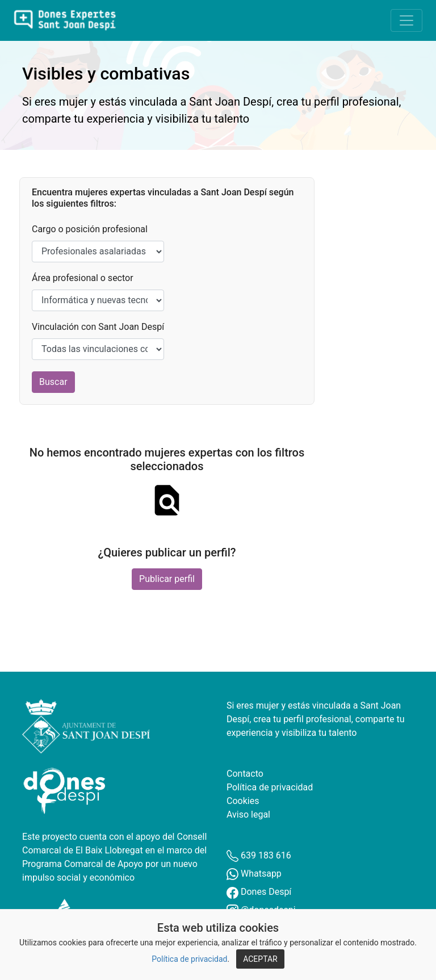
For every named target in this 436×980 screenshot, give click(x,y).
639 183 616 (259, 855)
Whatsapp (254, 874)
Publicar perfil (167, 579)
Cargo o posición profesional (90, 229)
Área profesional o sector (83, 278)
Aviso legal (248, 814)
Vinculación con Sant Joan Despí (98, 327)
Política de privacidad (189, 959)
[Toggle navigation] (406, 20)
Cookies (243, 801)
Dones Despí (259, 892)
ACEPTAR (260, 959)
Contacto (245, 774)
